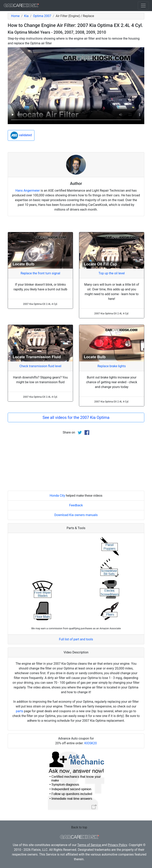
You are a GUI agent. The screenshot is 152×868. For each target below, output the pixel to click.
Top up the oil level (112, 273)
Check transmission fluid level (40, 366)
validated (21, 135)
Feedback (76, 505)
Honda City (57, 496)
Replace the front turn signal (40, 273)
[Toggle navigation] (143, 6)
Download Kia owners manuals (76, 515)
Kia (26, 16)
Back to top (79, 827)
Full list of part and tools (76, 639)
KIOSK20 (91, 743)
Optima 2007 (42, 16)
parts (19, 711)
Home (15, 16)
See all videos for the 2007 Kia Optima (76, 417)
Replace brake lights (112, 366)
